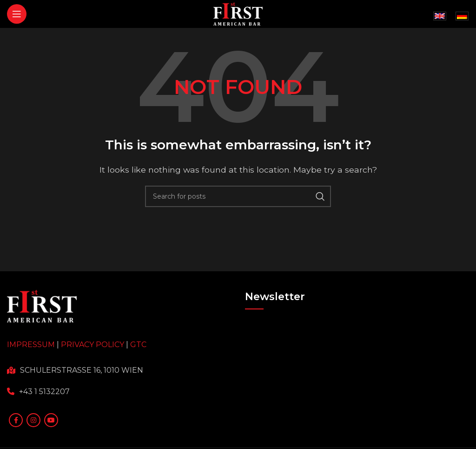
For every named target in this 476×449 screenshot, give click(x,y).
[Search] (238, 196)
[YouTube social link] (51, 420)
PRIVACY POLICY (93, 345)
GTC (138, 345)
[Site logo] (238, 13)
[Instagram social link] (33, 420)
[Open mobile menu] (17, 14)
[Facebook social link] (16, 420)
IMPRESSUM (31, 345)
